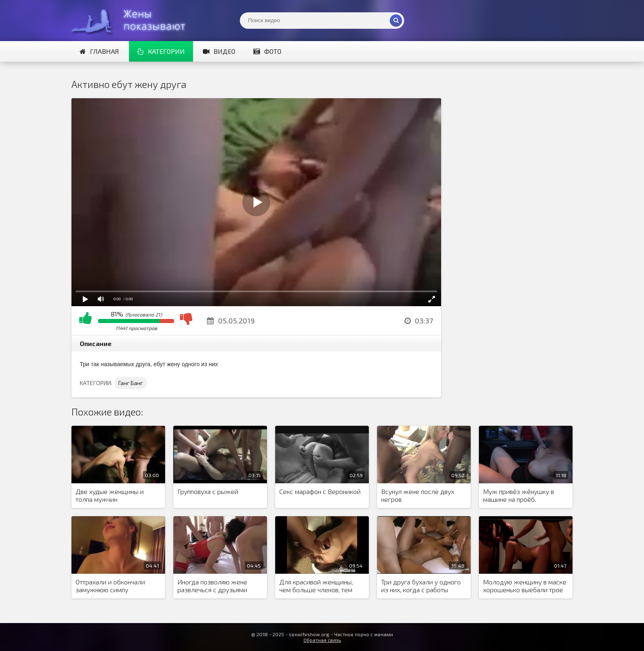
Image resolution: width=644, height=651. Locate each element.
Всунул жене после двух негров (418, 495)
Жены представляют (133, 21)
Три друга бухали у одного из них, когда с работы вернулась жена (421, 586)
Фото (267, 51)
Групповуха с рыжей (208, 491)
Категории (161, 51)
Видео (219, 51)
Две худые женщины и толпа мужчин (110, 495)
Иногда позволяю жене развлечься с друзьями (212, 586)
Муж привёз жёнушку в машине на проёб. (519, 495)
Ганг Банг (131, 383)
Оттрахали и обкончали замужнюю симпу (110, 586)
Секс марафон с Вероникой (320, 491)
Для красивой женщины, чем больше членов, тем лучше (316, 586)
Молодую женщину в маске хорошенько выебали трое (525, 586)
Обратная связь (322, 640)
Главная (99, 51)
